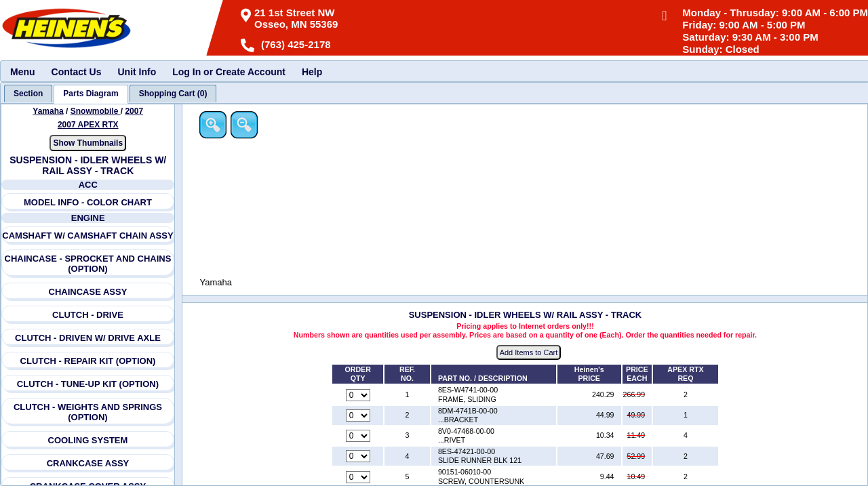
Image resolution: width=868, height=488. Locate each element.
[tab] (28, 94)
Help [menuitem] (312, 72)
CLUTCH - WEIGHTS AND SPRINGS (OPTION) (88, 412)
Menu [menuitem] (23, 72)
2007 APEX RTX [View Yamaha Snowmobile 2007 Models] (88, 125)
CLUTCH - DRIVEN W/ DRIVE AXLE (88, 338)
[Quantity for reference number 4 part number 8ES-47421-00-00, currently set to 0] (359, 457)
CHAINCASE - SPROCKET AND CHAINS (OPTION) (88, 264)
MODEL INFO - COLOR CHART (88, 202)
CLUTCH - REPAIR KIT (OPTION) (88, 361)
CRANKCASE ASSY (88, 463)
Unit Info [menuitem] (137, 72)
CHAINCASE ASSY (88, 292)
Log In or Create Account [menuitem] (229, 72)
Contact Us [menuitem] (77, 72)
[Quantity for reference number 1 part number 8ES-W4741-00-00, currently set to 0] (359, 395)
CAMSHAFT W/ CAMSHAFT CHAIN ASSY (88, 236)
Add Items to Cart (530, 353)
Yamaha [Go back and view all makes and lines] (48, 111)
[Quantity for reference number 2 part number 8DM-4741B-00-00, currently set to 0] (359, 415)
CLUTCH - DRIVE (88, 315)
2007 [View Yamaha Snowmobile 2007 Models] (135, 111)
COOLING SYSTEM (88, 440)
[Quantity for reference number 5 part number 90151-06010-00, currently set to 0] (359, 477)
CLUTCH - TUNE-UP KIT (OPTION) (88, 384)
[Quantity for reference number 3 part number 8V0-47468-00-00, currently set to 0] (359, 436)
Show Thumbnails (88, 143)
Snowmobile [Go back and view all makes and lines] (96, 111)
